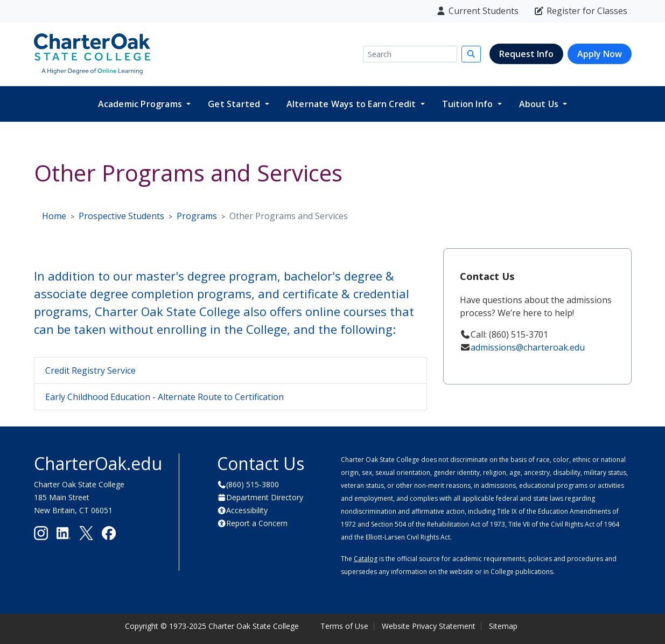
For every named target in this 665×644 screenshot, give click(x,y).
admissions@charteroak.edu (528, 347)
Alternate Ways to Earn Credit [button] (352, 104)
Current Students (477, 11)
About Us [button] (540, 104)
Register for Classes (580, 11)
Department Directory (265, 497)
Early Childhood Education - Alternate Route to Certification (164, 397)
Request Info (526, 54)
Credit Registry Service (90, 370)
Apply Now (600, 54)
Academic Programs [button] (141, 104)
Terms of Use (344, 626)
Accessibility (247, 510)
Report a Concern (257, 523)
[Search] (410, 54)
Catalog (366, 559)
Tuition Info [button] (469, 104)
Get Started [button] (235, 104)
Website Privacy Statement (429, 626)
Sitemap (503, 626)
